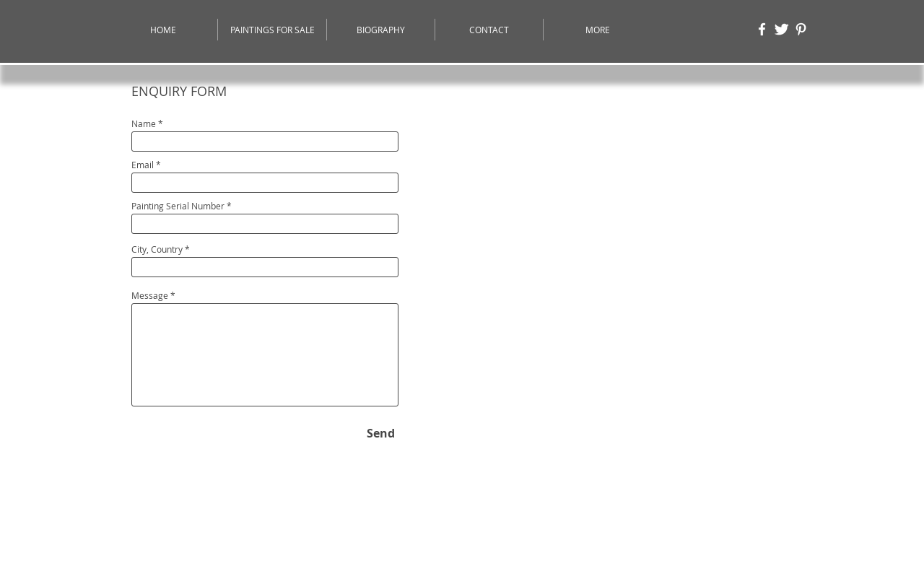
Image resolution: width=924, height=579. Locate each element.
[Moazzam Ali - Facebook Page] (762, 29)
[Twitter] (781, 29)
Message (150, 295)
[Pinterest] (801, 29)
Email (143, 165)
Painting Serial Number (178, 206)
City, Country (157, 249)
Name (144, 123)
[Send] (381, 433)
